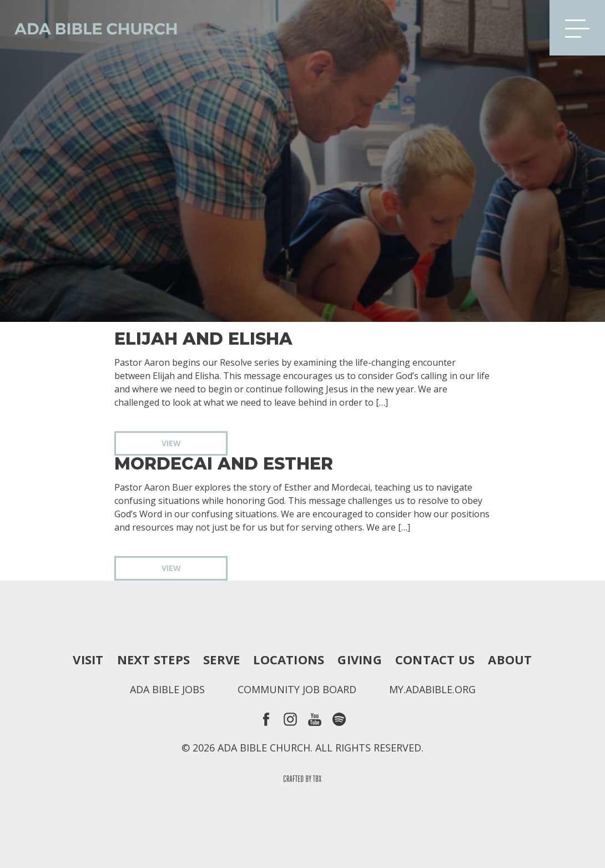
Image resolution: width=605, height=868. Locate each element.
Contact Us (435, 659)
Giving (359, 659)
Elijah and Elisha (203, 339)
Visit (88, 659)
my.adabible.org (432, 689)
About (510, 659)
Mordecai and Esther (224, 464)
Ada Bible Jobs (167, 689)
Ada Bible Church (89, 28)
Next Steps (153, 659)
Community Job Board (297, 689)
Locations (289, 659)
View (171, 443)
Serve (221, 659)
